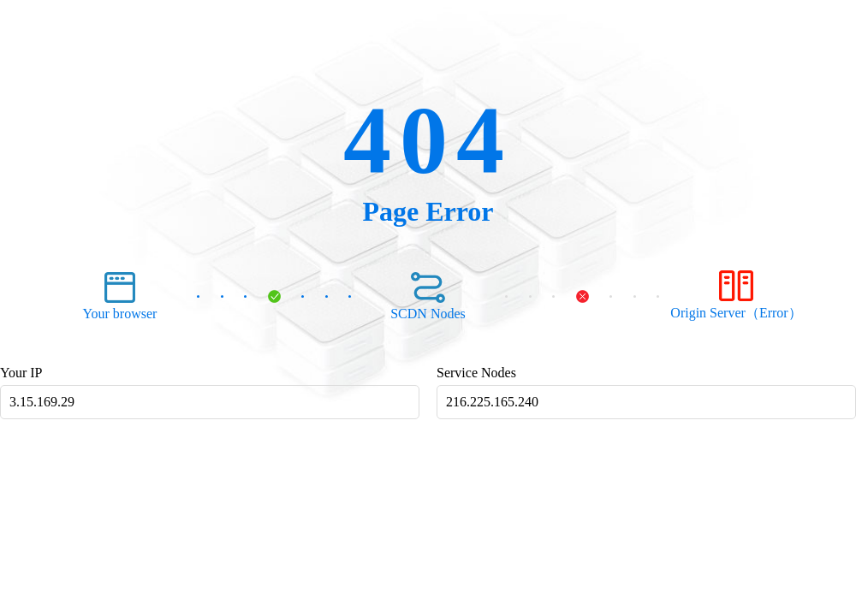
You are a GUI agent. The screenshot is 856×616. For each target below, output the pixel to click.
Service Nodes (476, 373)
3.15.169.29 (42, 402)
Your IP (21, 373)
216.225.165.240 (492, 402)
